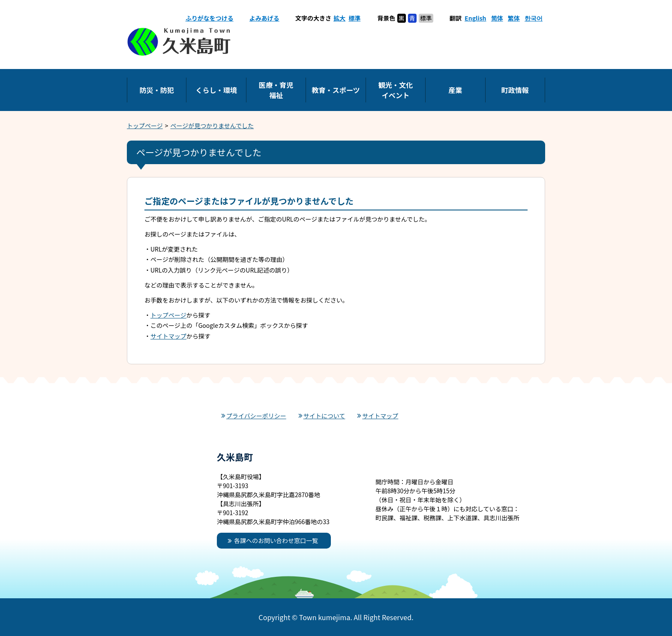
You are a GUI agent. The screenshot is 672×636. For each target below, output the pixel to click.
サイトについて (324, 416)
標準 (354, 18)
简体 (497, 18)
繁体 (514, 18)
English (475, 18)
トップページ (145, 126)
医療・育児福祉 (276, 90)
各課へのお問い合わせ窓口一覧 (276, 540)
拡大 (339, 18)
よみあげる (264, 18)
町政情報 (515, 90)
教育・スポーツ (336, 90)
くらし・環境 (216, 90)
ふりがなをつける (210, 18)
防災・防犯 (156, 90)
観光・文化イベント (396, 90)
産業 (455, 90)
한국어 (534, 18)
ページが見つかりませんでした (212, 126)
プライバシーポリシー (256, 416)
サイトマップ (168, 336)
